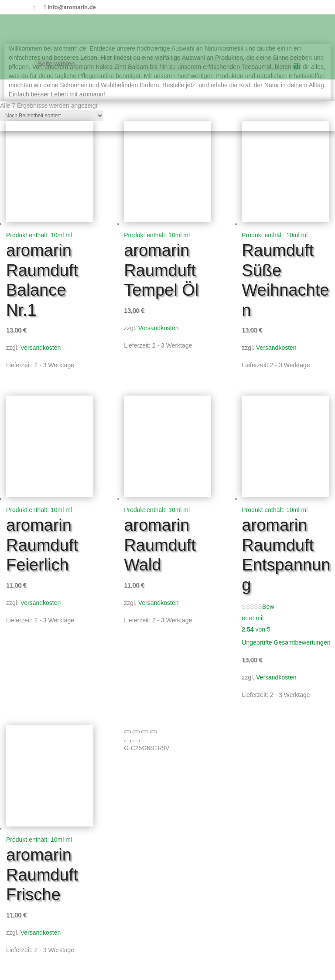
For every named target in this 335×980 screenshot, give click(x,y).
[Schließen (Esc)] (154, 732)
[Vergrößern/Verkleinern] (127, 732)
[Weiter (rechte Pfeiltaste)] (136, 741)
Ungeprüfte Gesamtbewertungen (286, 642)
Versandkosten (41, 348)
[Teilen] (145, 732)
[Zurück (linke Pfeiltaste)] (127, 741)
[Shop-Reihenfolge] (52, 116)
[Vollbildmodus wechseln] (136, 732)
